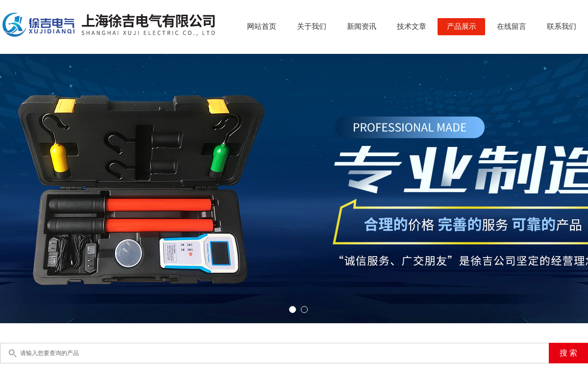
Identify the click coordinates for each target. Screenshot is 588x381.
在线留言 (512, 26)
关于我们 (312, 26)
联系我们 (562, 26)
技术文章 (412, 26)
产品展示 (462, 26)
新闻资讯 (362, 26)
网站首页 (262, 26)
